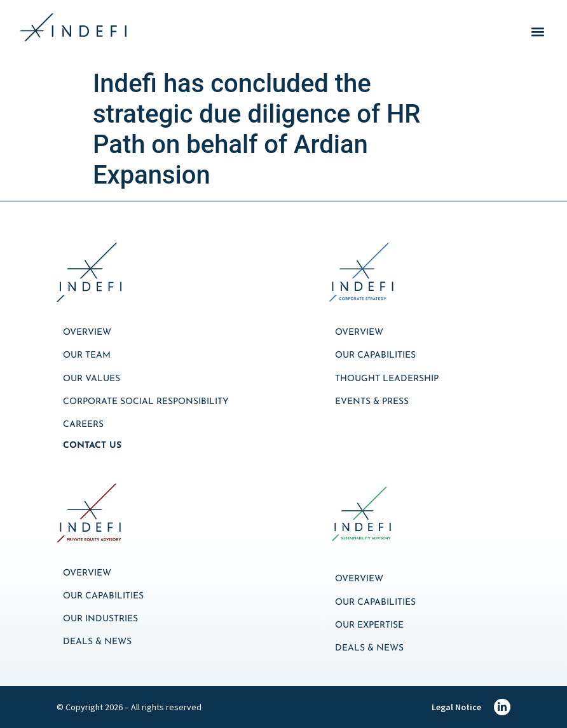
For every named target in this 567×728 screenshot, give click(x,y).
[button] (537, 32)
